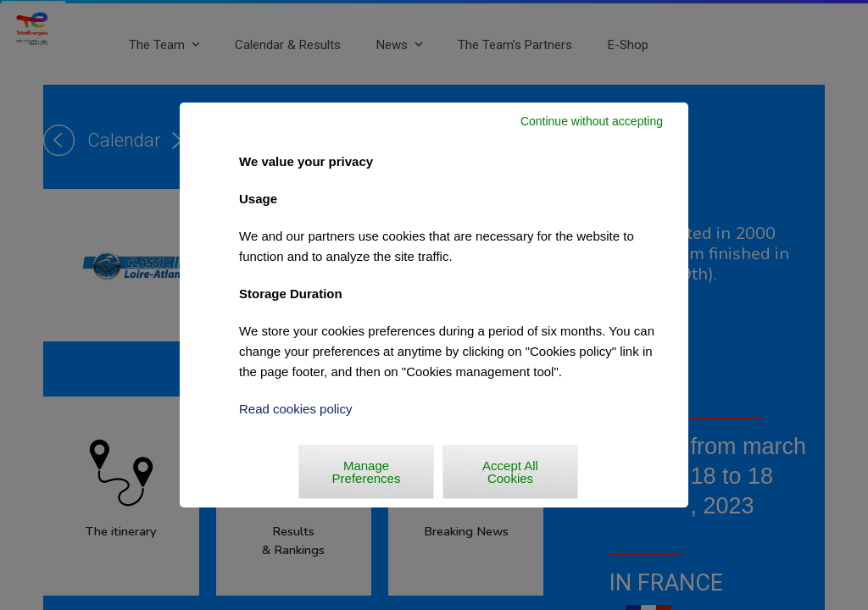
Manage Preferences (367, 472)
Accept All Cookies (510, 472)
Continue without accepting (592, 121)
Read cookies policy (295, 409)
